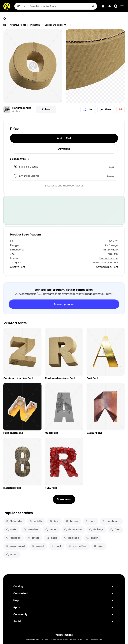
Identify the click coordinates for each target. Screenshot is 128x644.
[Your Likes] (109, 6)
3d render (14, 521)
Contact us (77, 186)
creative (31, 529)
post (56, 546)
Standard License (108, 258)
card (90, 521)
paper (92, 538)
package (71, 538)
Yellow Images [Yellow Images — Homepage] (64, 635)
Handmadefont (22, 108)
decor (51, 529)
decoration (73, 529)
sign (98, 546)
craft (11, 529)
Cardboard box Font (107, 267)
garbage (13, 538)
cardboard (111, 521)
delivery (96, 529)
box (54, 521)
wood (12, 554)
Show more (64, 499)
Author (16, 111)
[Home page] (5, 25)
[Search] (93, 6)
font (115, 529)
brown (72, 521)
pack (52, 538)
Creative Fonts (99, 263)
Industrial (113, 263)
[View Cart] (103, 6)
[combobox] (62, 6)
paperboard (15, 546)
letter (33, 538)
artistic (36, 521)
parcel (38, 546)
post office (77, 546)
